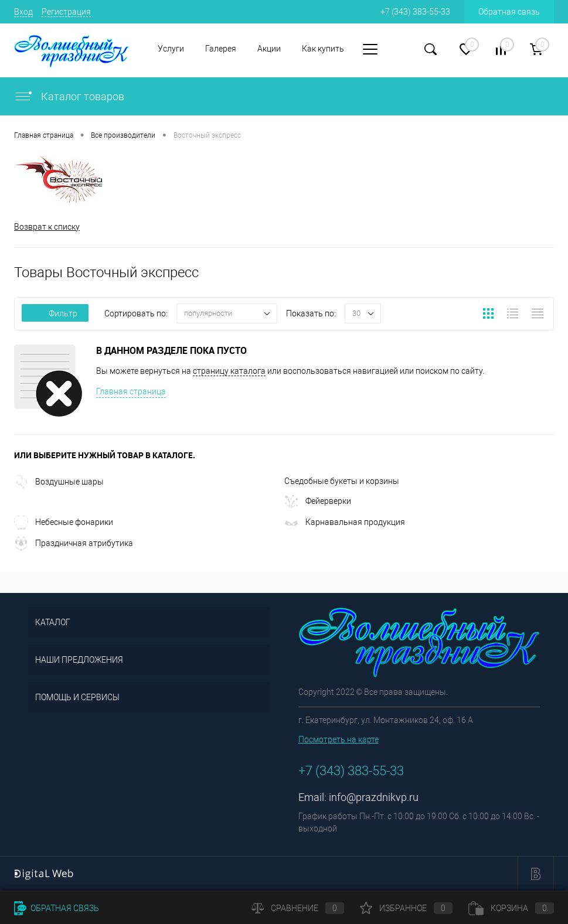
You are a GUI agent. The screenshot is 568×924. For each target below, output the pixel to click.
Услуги (171, 49)
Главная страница (131, 391)
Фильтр (55, 313)
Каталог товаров (69, 96)
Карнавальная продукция (345, 522)
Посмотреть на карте (339, 739)
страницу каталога (229, 371)
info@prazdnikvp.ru (374, 797)
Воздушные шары (59, 482)
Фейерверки (318, 501)
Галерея (221, 49)
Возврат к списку (47, 227)
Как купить (323, 49)
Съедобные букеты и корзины (342, 481)
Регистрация (66, 12)
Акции (269, 49)
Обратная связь (509, 12)
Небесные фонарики (64, 522)
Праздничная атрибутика (74, 543)
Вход (23, 12)
